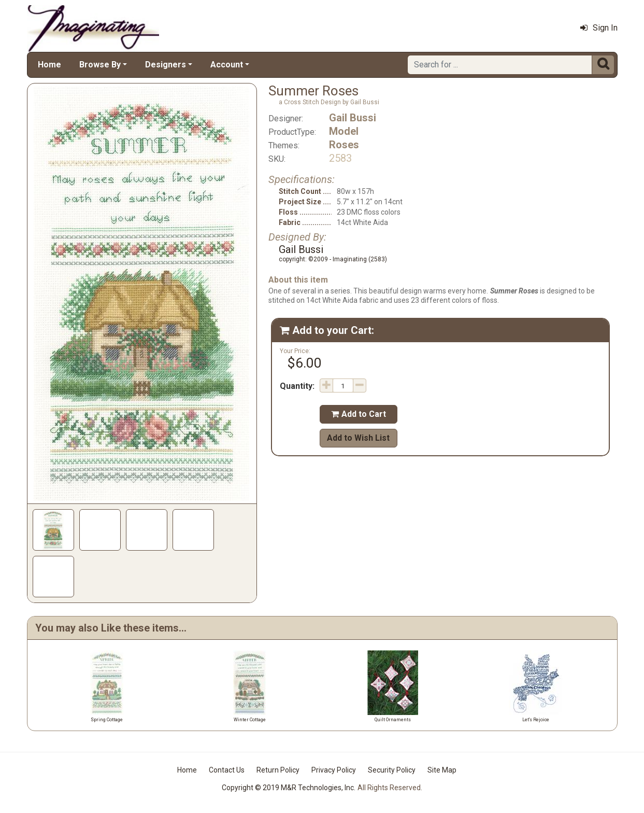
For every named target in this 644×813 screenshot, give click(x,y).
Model (344, 131)
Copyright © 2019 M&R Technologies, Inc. (289, 788)
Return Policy (278, 770)
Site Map (442, 770)
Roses (344, 145)
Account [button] (227, 65)
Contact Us (227, 770)
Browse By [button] (100, 65)
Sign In (599, 28)
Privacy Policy (334, 770)
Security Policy (392, 770)
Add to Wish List (358, 438)
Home (49, 65)
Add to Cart (359, 414)
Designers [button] (166, 65)
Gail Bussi (353, 118)
